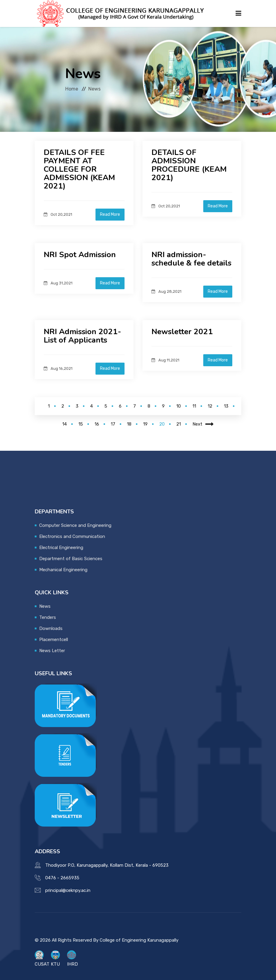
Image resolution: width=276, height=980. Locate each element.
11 (194, 406)
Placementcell (54, 640)
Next (203, 424)
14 (65, 424)
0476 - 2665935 (62, 878)
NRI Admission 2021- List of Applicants (82, 336)
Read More (110, 214)
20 (162, 424)
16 (97, 424)
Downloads (51, 628)
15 (81, 424)
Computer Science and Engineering (75, 525)
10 (179, 406)
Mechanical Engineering (63, 570)
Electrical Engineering (61, 548)
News (45, 606)
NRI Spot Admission (80, 255)
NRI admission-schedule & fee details (192, 259)
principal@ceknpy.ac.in (68, 890)
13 (226, 406)
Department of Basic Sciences (71, 559)
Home (72, 89)
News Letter (52, 651)
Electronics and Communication (72, 536)
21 (179, 424)
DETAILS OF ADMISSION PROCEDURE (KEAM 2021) (189, 165)
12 (210, 406)
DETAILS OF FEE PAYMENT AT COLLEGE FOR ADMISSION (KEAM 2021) (79, 169)
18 (129, 424)
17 (113, 424)
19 (145, 424)
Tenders (48, 617)
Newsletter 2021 (182, 332)
